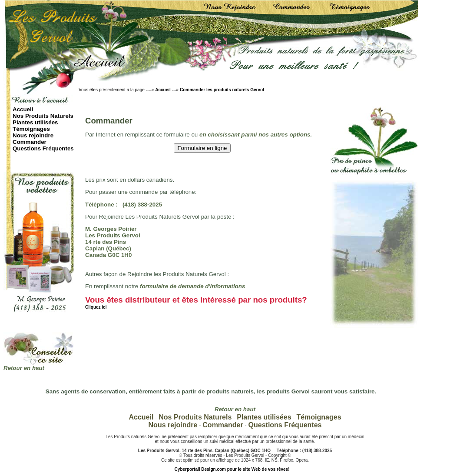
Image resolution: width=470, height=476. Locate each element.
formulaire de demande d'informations (192, 286)
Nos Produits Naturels (43, 116)
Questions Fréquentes (43, 148)
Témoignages (31, 129)
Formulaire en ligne (202, 148)
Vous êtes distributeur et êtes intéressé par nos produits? (196, 302)
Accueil (163, 90)
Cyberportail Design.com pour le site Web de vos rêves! (232, 469)
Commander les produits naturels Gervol (222, 90)
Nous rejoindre (33, 135)
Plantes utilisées (35, 122)
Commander (30, 142)
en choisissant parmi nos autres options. (256, 135)
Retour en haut (24, 368)
